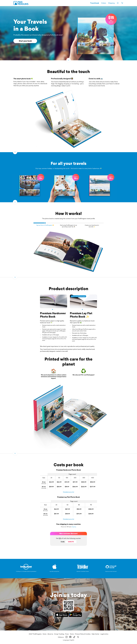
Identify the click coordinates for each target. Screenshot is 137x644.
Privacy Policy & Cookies (83, 634)
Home (45, 634)
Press (67, 634)
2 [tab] (54, 310)
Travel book (95, 3)
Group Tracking (59, 634)
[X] (78, 637)
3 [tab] (55, 310)
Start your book (25, 41)
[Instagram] (66, 637)
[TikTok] (74, 637)
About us (50, 634)
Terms (72, 634)
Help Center (95, 634)
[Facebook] (70, 637)
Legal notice (104, 634)
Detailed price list (69, 492)
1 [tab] (52, 310)
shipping (74, 527)
